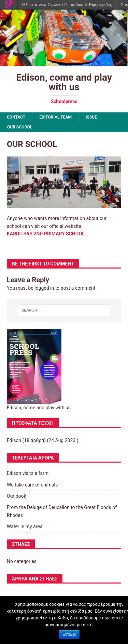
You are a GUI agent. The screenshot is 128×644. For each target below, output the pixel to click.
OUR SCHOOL (20, 127)
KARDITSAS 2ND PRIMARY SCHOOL (46, 234)
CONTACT (16, 117)
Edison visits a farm (28, 473)
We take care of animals (32, 485)
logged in (44, 288)
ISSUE (91, 117)
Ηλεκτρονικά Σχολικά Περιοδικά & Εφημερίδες (67, 5)
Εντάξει (69, 634)
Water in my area (25, 526)
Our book (17, 496)
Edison (14, 440)
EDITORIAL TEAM (55, 117)
